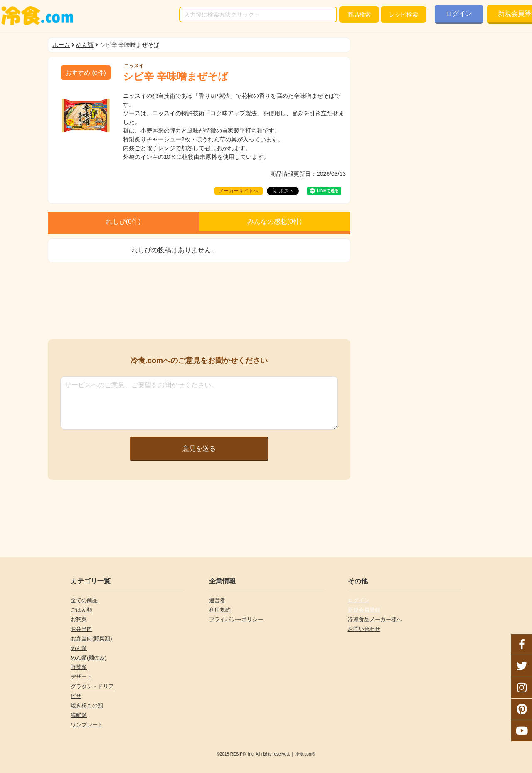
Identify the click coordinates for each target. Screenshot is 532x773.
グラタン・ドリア (92, 686)
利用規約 (220, 610)
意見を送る (199, 448)
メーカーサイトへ (239, 191)
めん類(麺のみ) (89, 658)
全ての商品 (84, 600)
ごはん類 (81, 610)
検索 (359, 15)
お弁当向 (81, 629)
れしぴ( (123, 221)
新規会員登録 (364, 610)
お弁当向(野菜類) (91, 638)
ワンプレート (87, 725)
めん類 (85, 45)
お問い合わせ (364, 629)
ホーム (61, 45)
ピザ (76, 696)
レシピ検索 (404, 15)
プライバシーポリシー (236, 619)
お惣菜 (79, 619)
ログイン (459, 14)
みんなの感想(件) (275, 221)
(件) (86, 73)
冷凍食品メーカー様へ (375, 619)
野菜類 (79, 667)
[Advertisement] (199, 301)
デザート (81, 677)
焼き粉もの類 (87, 705)
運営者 (217, 600)
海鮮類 (79, 715)
